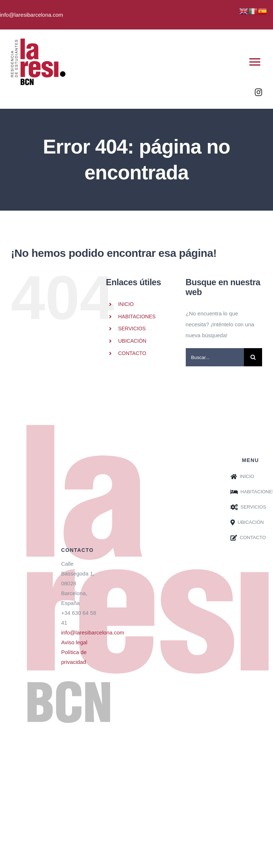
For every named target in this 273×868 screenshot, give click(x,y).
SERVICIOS (132, 329)
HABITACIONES (137, 316)
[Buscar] (253, 357)
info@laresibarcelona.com (93, 632)
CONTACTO (132, 353)
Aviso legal (74, 642)
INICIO (126, 304)
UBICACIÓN (132, 341)
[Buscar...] (215, 357)
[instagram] (258, 92)
